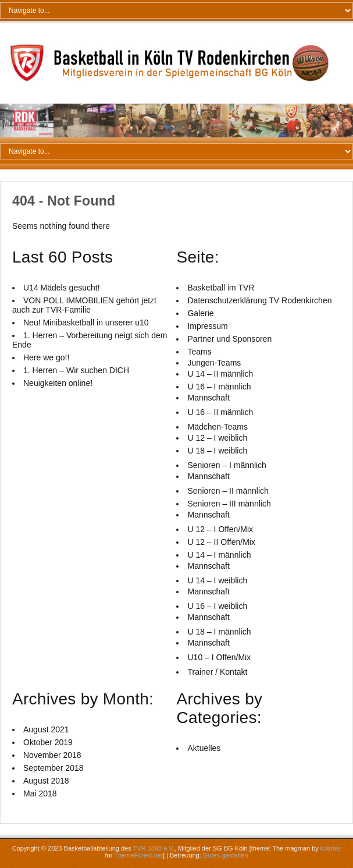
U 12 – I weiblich (217, 438)
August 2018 (46, 781)
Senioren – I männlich (227, 465)
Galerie (200, 313)
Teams (199, 352)
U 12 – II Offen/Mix (221, 542)
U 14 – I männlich (219, 555)
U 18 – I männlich (219, 632)
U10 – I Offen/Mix (219, 657)
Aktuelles (204, 748)
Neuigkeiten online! (58, 383)
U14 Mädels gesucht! (62, 288)
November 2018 (52, 755)
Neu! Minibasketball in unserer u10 (86, 323)
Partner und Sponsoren (229, 339)
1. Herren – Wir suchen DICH (76, 370)
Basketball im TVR (221, 288)
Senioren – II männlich (228, 491)
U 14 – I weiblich (217, 580)
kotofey (331, 848)
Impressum (207, 326)
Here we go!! (46, 357)
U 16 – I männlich (219, 387)
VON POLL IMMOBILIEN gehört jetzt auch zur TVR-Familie (84, 305)
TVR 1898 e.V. (154, 848)
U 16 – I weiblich (217, 606)
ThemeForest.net (138, 855)
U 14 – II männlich (220, 374)
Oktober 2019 (48, 742)
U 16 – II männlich (220, 412)
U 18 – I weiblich (217, 451)
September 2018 (54, 768)
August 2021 (46, 729)
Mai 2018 (40, 793)
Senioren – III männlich (229, 504)
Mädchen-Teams (217, 427)
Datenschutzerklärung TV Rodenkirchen (259, 300)
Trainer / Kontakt (217, 672)
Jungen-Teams (214, 363)
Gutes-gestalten (226, 855)
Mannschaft (208, 398)
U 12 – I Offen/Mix (220, 529)
